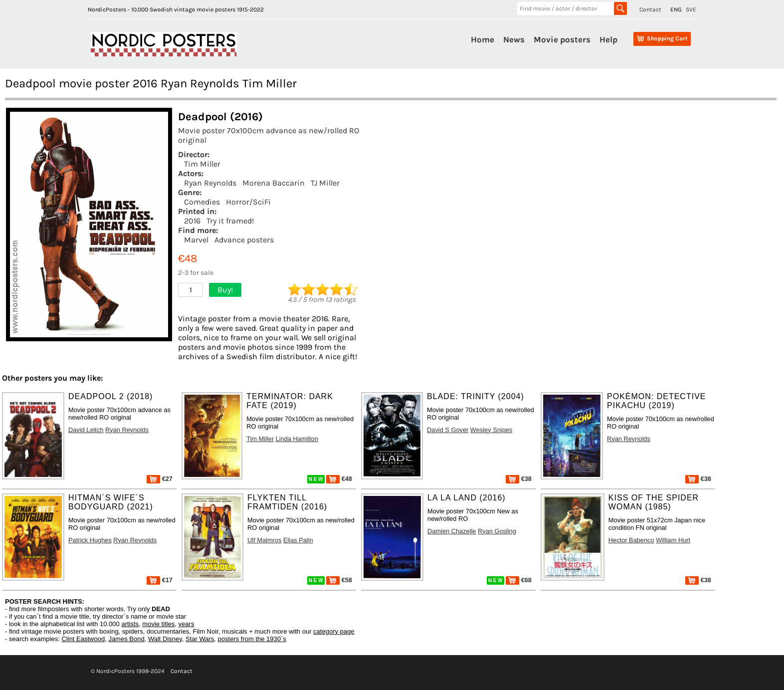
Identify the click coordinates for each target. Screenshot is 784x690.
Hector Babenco (631, 540)
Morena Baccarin (274, 183)
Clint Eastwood (83, 639)
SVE (691, 9)
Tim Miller (202, 164)
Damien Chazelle (452, 531)
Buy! (225, 290)
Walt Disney (165, 639)
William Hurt (673, 540)
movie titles (158, 624)
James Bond (126, 639)
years (187, 624)
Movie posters (562, 39)
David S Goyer (448, 430)
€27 (160, 479)
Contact (650, 9)
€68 (519, 580)
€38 (519, 479)
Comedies (202, 202)
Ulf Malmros (264, 540)
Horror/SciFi (248, 202)
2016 (192, 221)
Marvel (196, 240)
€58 (339, 580)
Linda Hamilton (297, 439)
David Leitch (86, 430)
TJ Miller (325, 183)
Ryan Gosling (497, 531)
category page (334, 631)
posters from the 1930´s (252, 639)
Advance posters (244, 240)
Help (608, 39)
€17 (160, 580)
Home (483, 39)
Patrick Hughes (90, 540)
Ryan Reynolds (210, 183)
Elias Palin (298, 540)
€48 (339, 479)
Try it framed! (230, 221)
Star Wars (200, 639)
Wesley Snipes (491, 430)
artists (130, 624)
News (514, 39)
